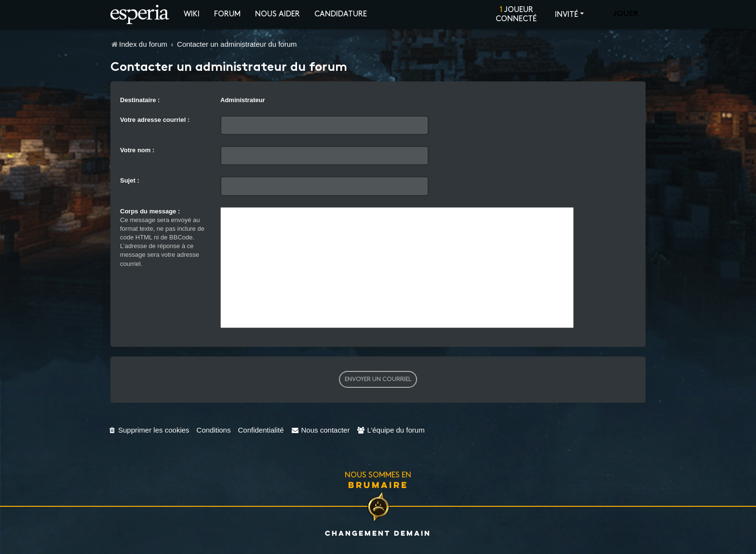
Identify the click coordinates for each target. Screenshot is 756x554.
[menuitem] (149, 430)
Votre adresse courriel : (155, 120)
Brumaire (378, 485)
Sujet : (130, 180)
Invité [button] (567, 15)
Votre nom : (137, 150)
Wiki (192, 14)
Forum (227, 14)
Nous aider (277, 14)
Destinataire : (140, 100)
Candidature (341, 14)
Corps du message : (150, 211)
